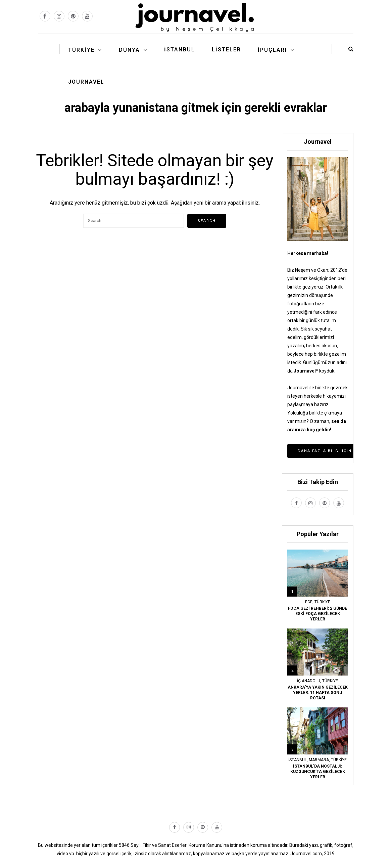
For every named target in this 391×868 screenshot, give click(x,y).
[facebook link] (45, 16)
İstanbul (180, 50)
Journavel (86, 82)
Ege (309, 602)
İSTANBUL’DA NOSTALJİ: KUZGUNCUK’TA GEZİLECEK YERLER (318, 772)
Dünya (129, 50)
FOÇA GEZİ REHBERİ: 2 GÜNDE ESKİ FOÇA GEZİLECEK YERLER (317, 614)
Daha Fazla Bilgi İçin (325, 451)
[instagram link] (59, 16)
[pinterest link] (73, 16)
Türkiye (81, 50)
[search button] (351, 49)
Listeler (226, 50)
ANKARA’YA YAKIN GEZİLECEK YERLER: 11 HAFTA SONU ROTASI (318, 693)
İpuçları (272, 50)
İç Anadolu (309, 681)
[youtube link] (87, 16)
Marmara (319, 760)
